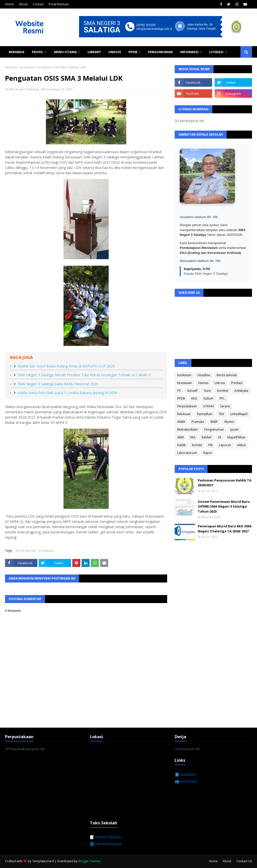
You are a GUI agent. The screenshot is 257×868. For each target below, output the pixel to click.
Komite (197, 445)
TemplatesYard (43, 861)
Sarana (225, 406)
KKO (194, 398)
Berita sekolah (26, 551)
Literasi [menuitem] (216, 52)
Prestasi (237, 383)
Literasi (220, 383)
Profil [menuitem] (38, 52)
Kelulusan (184, 414)
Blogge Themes (89, 861)
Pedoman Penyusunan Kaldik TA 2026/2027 (225, 483)
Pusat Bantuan (59, 4)
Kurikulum (184, 375)
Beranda (11, 67)
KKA (193, 437)
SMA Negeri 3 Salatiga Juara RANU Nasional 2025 (58, 384)
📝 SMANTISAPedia (106, 837)
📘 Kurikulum (185, 774)
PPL (222, 398)
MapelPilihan (236, 437)
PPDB (181, 398)
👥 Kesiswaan (186, 781)
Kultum (208, 398)
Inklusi (242, 445)
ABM (180, 437)
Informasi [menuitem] (189, 52)
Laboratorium (187, 453)
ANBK (181, 422)
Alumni (229, 422)
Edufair (207, 437)
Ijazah (234, 429)
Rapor (208, 453)
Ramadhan (205, 414)
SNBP (214, 422)
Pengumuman (214, 429)
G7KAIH (208, 406)
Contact (38, 4)
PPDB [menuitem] (133, 52)
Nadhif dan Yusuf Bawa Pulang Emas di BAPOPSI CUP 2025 (66, 366)
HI (220, 437)
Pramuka (198, 422)
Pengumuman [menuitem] (160, 52)
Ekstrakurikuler (188, 429)
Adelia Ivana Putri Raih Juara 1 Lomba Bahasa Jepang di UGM (67, 393)
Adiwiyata (241, 391)
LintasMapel (239, 414)
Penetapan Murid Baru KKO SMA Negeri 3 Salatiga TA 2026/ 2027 (225, 529)
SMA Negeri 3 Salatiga (24, 89)
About (23, 4)
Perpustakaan (187, 406)
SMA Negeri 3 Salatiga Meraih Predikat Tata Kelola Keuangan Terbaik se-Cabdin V (84, 375)
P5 (179, 391)
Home (9, 4)
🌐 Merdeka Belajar (106, 844)
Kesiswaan (27, 67)
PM (210, 445)
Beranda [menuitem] (17, 52)
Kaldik (181, 445)
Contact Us (244, 861)
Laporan (225, 445)
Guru (207, 391)
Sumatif (192, 391)
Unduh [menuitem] (115, 52)
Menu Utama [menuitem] (65, 52)
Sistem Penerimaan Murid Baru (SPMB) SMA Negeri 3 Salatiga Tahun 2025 (224, 506)
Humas (203, 383)
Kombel (223, 391)
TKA (221, 414)
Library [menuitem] (94, 52)
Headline (204, 375)
